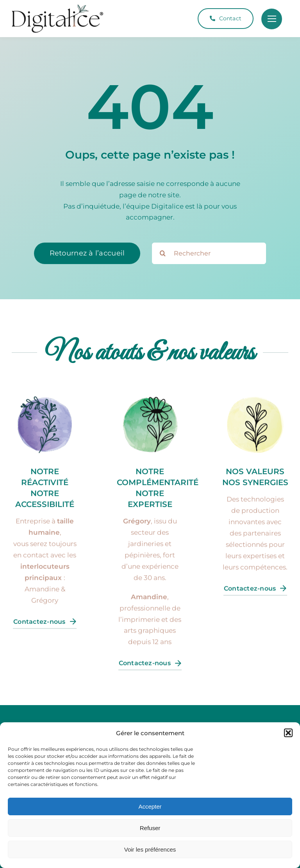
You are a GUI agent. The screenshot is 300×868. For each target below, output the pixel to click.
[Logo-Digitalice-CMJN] (58, 7)
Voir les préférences (150, 849)
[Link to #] (272, 19)
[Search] (163, 253)
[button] (288, 733)
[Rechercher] (209, 253)
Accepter (150, 806)
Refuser (150, 828)
